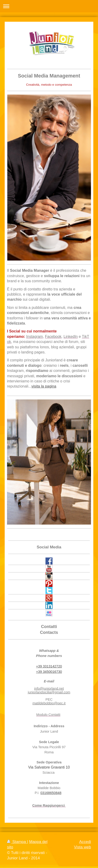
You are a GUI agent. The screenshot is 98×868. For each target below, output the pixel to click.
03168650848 (51, 793)
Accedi (85, 842)
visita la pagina (44, 386)
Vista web (83, 847)
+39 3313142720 (49, 666)
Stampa (17, 842)
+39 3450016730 (49, 672)
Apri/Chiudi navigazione (49, 6)
